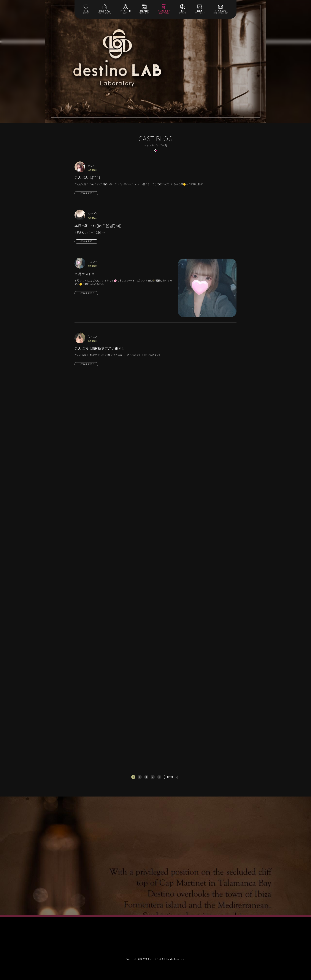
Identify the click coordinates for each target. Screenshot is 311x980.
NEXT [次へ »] (170, 777)
